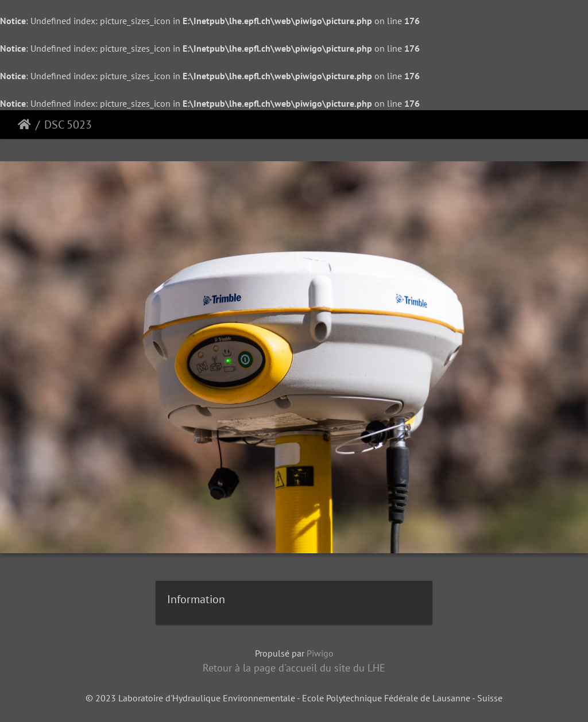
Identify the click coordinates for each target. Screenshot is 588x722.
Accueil (24, 125)
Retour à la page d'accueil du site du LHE (294, 668)
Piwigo (320, 653)
